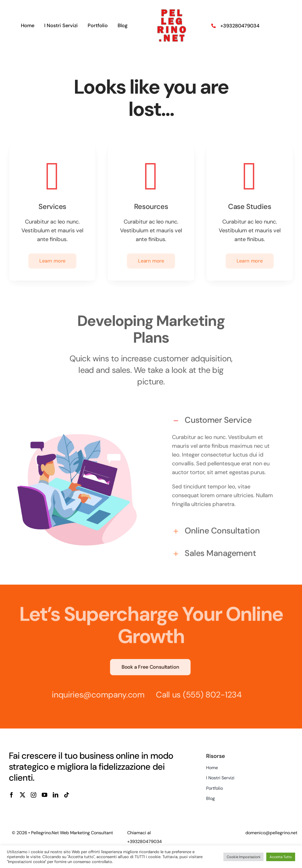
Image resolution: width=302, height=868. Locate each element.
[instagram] (34, 795)
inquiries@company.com (96, 695)
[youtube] (45, 795)
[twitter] (23, 795)
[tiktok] (67, 795)
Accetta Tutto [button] (281, 857)
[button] (225, 418)
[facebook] (12, 795)
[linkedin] (56, 795)
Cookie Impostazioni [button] (243, 857)
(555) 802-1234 (210, 695)
